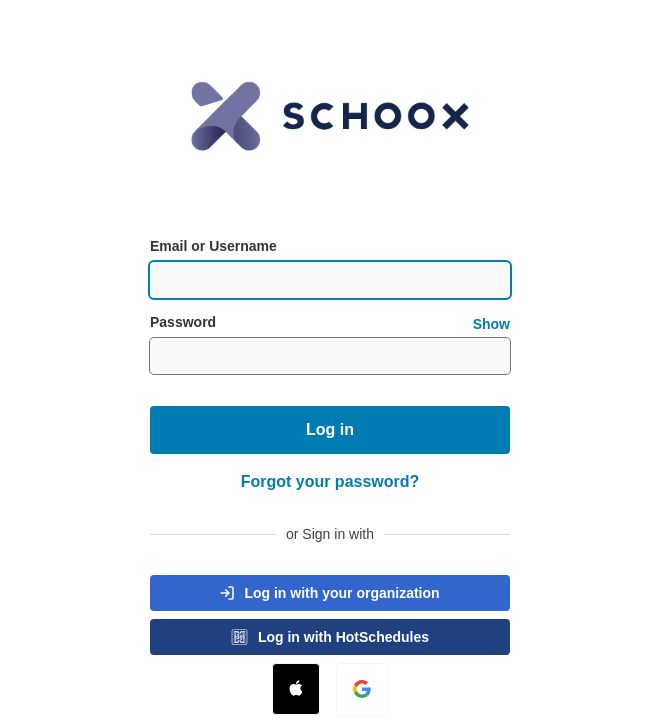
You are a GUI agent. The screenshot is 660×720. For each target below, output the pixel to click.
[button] (330, 593)
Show (491, 324)
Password (330, 322)
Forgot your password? (330, 481)
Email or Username (213, 246)
